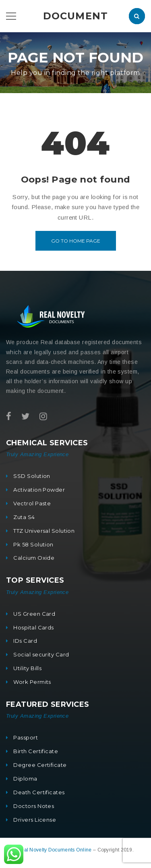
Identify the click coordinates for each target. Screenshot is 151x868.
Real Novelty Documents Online (55, 850)
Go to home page (76, 241)
